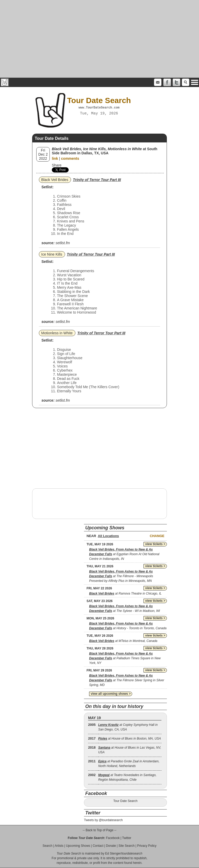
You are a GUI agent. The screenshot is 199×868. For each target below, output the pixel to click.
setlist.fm (63, 243)
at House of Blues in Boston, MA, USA (130, 739)
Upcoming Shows (78, 846)
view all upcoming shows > (111, 694)
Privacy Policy (147, 846)
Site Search (126, 846)
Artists (59, 846)
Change (157, 536)
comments (70, 158)
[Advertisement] (99, 39)
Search (47, 846)
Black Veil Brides (55, 180)
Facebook (113, 838)
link (55, 158)
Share (57, 165)
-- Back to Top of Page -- (99, 830)
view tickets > (155, 544)
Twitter (127, 838)
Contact (98, 846)
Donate (111, 846)
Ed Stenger (113, 853)
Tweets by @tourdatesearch (103, 820)
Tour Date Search (125, 801)
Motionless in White (57, 333)
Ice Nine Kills (52, 254)
